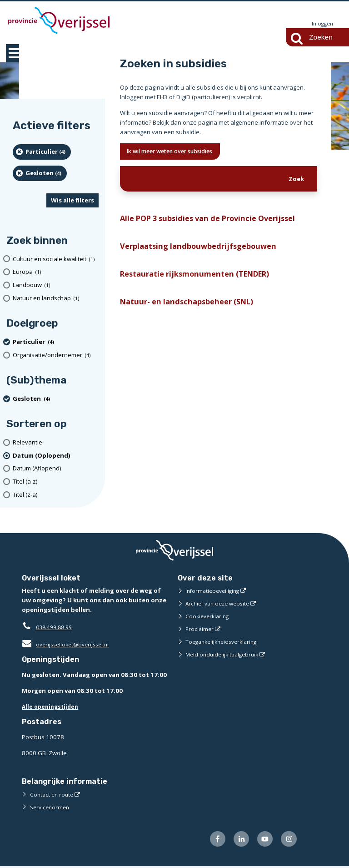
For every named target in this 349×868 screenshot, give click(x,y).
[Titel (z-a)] (56, 495)
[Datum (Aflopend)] (56, 469)
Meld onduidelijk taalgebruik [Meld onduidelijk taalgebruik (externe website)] (224, 655)
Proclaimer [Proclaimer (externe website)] (200, 629)
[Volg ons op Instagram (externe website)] (288, 840)
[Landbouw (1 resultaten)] (56, 285)
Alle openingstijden (52, 707)
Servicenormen (51, 807)
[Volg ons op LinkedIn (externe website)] (237, 840)
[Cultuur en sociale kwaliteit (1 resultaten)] (56, 260)
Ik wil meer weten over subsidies (179, 153)
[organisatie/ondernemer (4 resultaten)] (56, 356)
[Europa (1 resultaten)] (56, 273)
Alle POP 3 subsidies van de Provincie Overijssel (216, 221)
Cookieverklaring (209, 616)
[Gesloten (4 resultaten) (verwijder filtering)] (40, 174)
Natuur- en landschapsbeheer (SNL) (193, 310)
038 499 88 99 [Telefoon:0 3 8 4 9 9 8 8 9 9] (56, 627)
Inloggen (321, 24)
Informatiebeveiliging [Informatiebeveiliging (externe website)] (214, 591)
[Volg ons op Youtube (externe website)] (262, 840)
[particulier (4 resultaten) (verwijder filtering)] (42, 152)
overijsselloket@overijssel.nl (68, 645)
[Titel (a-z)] (56, 482)
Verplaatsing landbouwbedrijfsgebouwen (204, 251)
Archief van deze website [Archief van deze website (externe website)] (220, 604)
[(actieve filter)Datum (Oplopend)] (56, 456)
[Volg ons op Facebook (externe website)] (211, 840)
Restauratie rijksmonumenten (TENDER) (202, 280)
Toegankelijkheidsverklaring (224, 642)
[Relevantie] (56, 443)
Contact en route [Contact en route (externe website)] (53, 795)
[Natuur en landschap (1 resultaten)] (56, 299)
